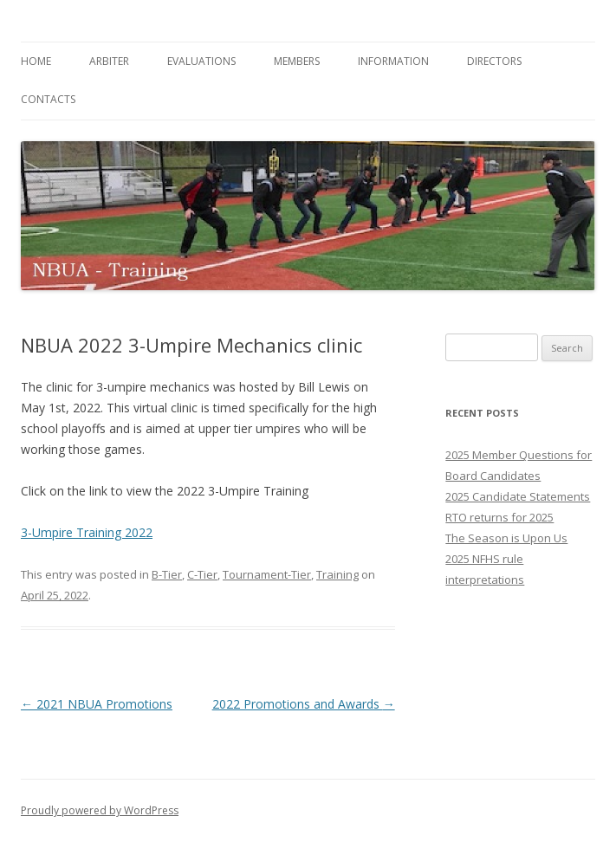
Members (297, 61)
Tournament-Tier (267, 574)
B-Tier (167, 574)
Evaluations (201, 61)
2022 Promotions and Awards (304, 704)
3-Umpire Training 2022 (87, 532)
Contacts (48, 99)
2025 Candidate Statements (518, 496)
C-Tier (202, 574)
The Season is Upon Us (506, 538)
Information (393, 61)
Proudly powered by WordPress (100, 810)
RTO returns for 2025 (499, 517)
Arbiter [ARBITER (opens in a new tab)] (109, 61)
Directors (494, 61)
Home (36, 61)
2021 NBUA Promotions (97, 704)
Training (337, 574)
